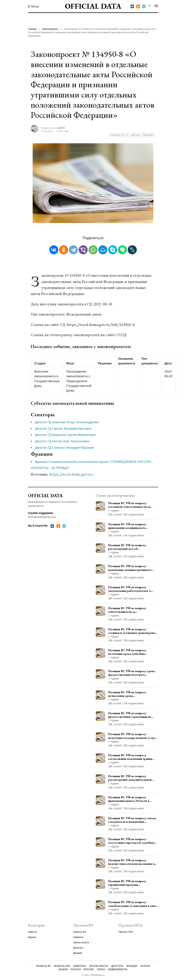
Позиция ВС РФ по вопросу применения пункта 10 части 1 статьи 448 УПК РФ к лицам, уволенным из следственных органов (129, 799)
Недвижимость (118, 969)
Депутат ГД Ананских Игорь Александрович (67, 422)
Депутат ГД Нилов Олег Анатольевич (62, 441)
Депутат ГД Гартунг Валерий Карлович (63, 429)
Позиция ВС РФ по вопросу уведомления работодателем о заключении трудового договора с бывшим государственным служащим (132, 589)
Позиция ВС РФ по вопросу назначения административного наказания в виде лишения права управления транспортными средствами (130, 568)
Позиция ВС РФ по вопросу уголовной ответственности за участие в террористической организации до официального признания (129, 505)
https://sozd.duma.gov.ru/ (72, 474)
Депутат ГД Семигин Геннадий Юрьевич (65, 448)
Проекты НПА (126, 932)
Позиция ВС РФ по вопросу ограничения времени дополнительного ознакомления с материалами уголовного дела (132, 883)
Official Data (93, 6)
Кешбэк (63, 969)
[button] (33, 6)
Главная (32, 29)
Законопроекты (50, 29)
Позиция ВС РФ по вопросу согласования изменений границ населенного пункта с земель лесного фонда (130, 757)
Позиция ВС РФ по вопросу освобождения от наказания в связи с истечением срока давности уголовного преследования (133, 904)
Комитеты (78, 937)
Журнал (32, 937)
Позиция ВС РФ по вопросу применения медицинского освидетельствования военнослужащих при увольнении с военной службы (133, 526)
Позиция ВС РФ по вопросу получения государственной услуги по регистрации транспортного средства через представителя (132, 736)
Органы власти (81, 942)
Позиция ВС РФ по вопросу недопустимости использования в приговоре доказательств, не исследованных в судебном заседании (131, 862)
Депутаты (78, 948)
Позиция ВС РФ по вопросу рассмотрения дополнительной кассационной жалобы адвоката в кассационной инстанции (131, 778)
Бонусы (76, 969)
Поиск (101, 969)
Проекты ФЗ (80, 932)
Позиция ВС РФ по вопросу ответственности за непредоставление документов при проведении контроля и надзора (132, 610)
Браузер (89, 969)
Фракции (78, 953)
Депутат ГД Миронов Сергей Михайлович (65, 435)
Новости (32, 932)
